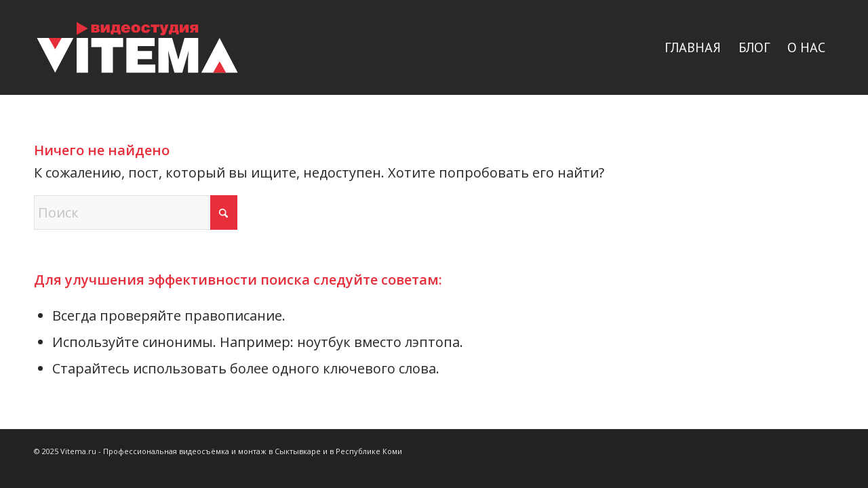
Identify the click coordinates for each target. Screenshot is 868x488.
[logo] (137, 47)
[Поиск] (136, 212)
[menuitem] (693, 47)
